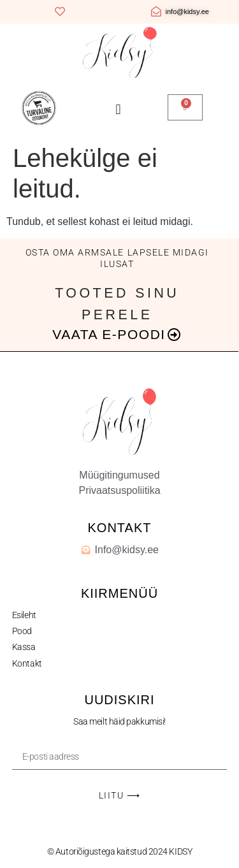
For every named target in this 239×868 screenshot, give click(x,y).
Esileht (24, 615)
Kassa (24, 647)
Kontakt (27, 663)
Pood (22, 631)
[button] (118, 109)
